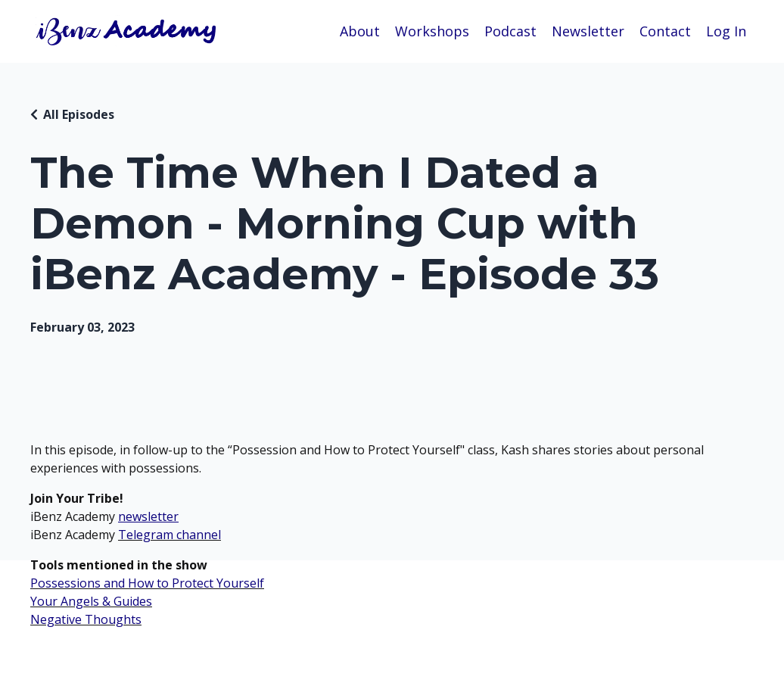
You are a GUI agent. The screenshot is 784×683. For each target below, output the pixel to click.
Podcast (510, 31)
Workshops (432, 31)
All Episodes (79, 114)
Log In (726, 31)
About (360, 31)
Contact (665, 31)
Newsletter (588, 31)
